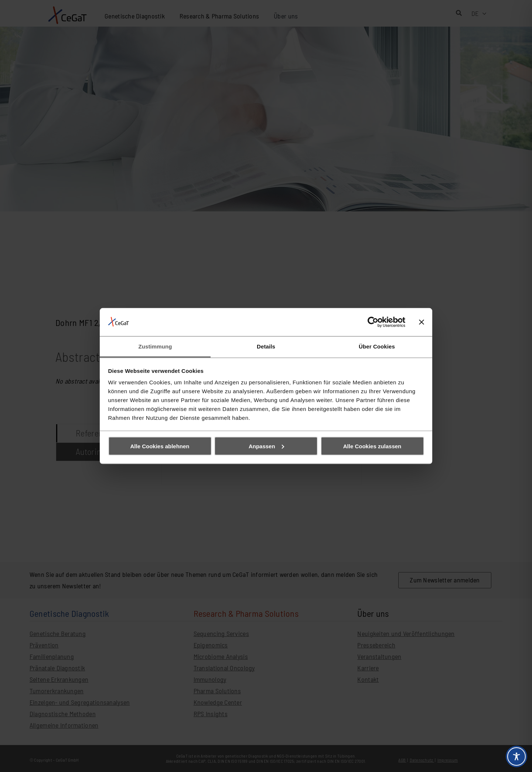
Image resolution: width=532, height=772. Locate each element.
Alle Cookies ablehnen (160, 446)
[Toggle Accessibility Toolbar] (516, 756)
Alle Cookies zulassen (372, 446)
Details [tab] (266, 346)
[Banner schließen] (422, 322)
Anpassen (266, 446)
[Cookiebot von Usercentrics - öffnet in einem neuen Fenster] (373, 322)
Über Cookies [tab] (377, 346)
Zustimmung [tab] (155, 346)
